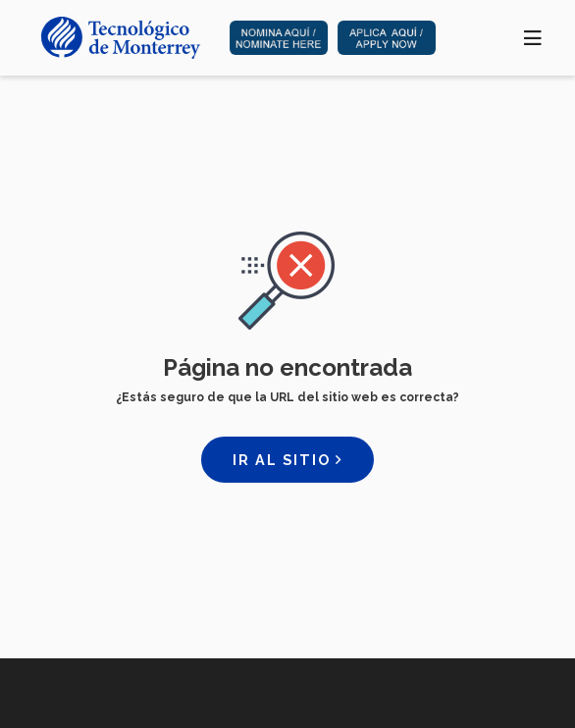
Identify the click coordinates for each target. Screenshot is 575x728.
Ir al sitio (287, 460)
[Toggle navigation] (533, 37)
